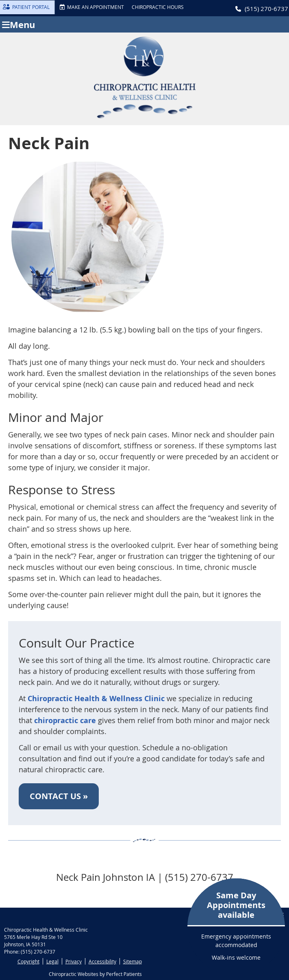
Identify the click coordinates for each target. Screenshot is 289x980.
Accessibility (102, 961)
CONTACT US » (59, 796)
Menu (18, 25)
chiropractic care (65, 720)
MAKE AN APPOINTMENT (92, 7)
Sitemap (133, 961)
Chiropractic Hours (158, 7)
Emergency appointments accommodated (236, 926)
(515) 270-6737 (266, 9)
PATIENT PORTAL (26, 7)
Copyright (28, 961)
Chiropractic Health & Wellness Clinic (96, 699)
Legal (52, 961)
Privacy (74, 961)
